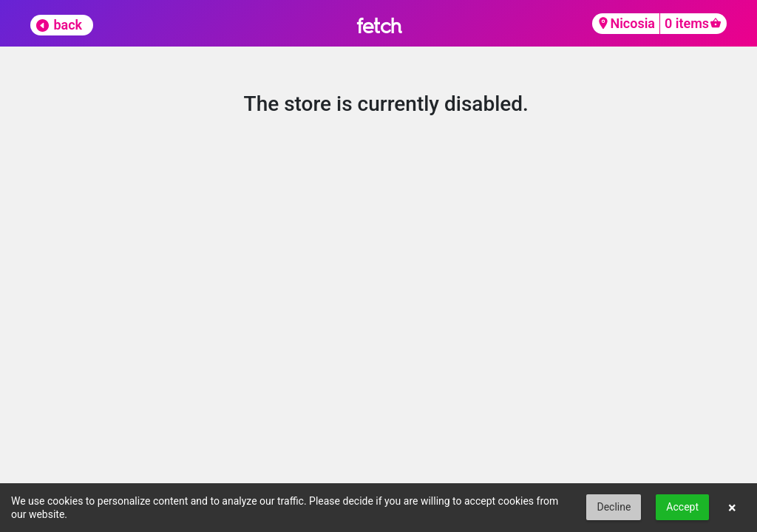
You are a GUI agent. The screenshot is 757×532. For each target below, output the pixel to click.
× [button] (732, 508)
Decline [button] (614, 507)
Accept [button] (682, 507)
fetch (379, 25)
